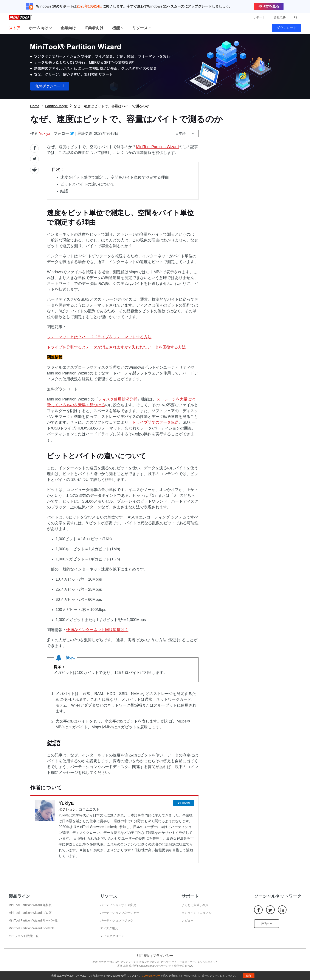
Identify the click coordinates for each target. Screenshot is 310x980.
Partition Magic (56, 106)
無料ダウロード (155, 67)
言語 (267, 924)
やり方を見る (269, 6)
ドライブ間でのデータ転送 (155, 422)
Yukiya (45, 133)
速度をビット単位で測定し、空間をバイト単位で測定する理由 (115, 177)
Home (35, 106)
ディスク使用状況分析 (118, 399)
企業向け (68, 28)
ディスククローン (112, 936)
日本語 (180, 133)
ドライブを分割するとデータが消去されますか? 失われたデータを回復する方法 (116, 347)
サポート (259, 17)
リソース (142, 28)
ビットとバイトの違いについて (87, 184)
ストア (14, 28)
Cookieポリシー (151, 976)
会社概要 (280, 17)
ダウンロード (287, 28)
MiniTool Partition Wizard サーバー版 (33, 920)
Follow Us (185, 803)
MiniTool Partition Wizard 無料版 (30, 905)
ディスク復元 (109, 928)
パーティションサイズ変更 (118, 905)
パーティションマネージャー (120, 913)
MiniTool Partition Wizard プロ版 (30, 913)
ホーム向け (40, 28)
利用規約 (144, 956)
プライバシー (163, 956)
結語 (64, 191)
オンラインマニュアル (197, 913)
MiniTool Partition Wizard (157, 147)
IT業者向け (94, 28)
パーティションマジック (117, 920)
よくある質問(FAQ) (195, 905)
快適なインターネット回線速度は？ (97, 630)
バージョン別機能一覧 (24, 936)
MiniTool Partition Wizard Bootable (32, 928)
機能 (118, 28)
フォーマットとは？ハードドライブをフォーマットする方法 (99, 337)
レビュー (188, 920)
